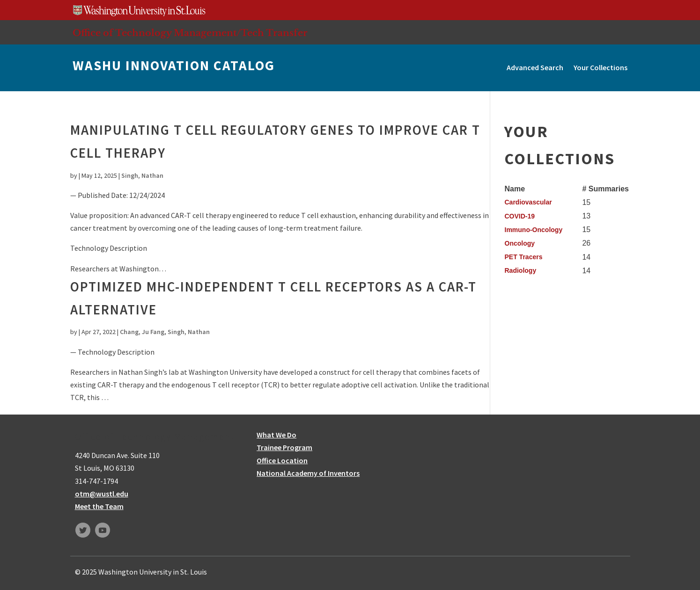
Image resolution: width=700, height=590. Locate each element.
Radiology (521, 270)
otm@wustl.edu (102, 494)
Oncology (520, 243)
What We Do (276, 435)
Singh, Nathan (142, 175)
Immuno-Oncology (534, 230)
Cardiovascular (528, 202)
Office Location (282, 460)
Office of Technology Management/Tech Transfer (190, 33)
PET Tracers (524, 257)
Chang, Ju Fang (142, 332)
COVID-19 (520, 216)
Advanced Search (535, 67)
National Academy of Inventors (308, 473)
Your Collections (601, 67)
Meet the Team (99, 506)
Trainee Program (284, 447)
